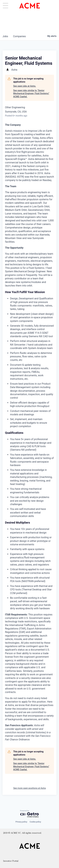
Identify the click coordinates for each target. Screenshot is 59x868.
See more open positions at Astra (29, 788)
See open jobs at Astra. (25, 86)
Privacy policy (21, 822)
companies (19, 36)
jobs (5, 36)
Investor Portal (11, 861)
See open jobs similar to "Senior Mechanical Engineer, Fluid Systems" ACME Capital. (31, 94)
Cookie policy (35, 822)
